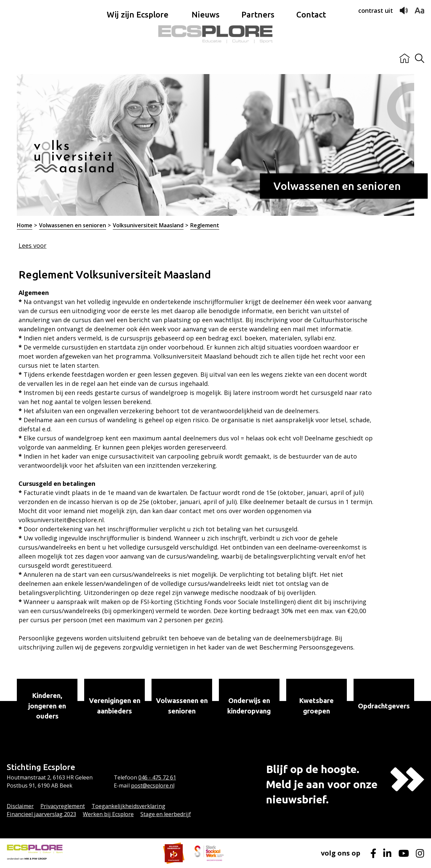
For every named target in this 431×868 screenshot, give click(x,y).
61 (173, 777)
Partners (258, 58)
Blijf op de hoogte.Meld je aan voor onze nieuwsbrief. (322, 784)
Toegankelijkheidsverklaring (128, 806)
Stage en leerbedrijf (166, 814)
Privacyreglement (63, 806)
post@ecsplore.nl (153, 786)
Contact (311, 58)
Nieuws (206, 58)
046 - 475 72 (154, 777)
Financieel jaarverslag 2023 (41, 814)
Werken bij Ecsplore (108, 814)
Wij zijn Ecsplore (138, 58)
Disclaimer (20, 806)
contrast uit (376, 10)
